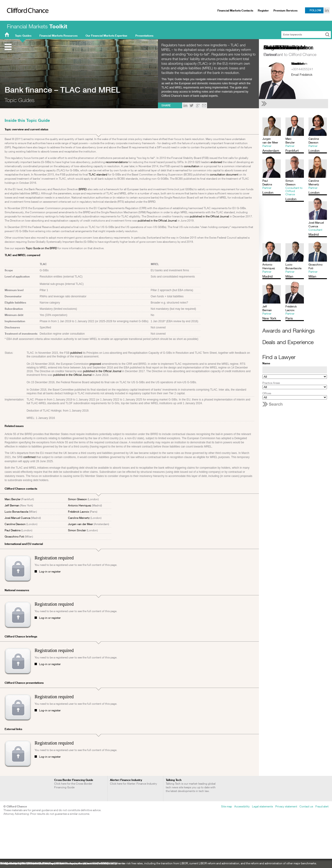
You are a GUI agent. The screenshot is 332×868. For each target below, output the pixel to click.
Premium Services (285, 10)
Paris (295, 63)
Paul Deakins (13, 530)
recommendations (117, 162)
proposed (95, 364)
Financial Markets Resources (58, 36)
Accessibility (242, 806)
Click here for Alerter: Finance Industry (133, 782)
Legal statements (262, 806)
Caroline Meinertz (79, 518)
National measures (17, 590)
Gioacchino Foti (14, 536)
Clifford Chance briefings (21, 636)
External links (13, 729)
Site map (227, 806)
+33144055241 (302, 69)
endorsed (216, 162)
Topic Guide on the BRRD (41, 248)
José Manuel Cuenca (17, 518)
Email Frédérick (302, 75)
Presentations (144, 36)
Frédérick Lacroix (79, 512)
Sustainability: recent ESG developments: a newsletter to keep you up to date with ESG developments (62, 863)
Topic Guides (23, 36)
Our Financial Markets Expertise (106, 36)
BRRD (83, 189)
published (76, 353)
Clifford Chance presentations (24, 683)
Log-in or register (50, 571)
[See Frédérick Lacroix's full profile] (295, 104)
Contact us (306, 806)
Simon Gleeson (77, 499)
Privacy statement (286, 806)
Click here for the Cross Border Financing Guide (74, 784)
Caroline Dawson (15, 524)
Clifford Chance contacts (21, 489)
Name (266, 363)
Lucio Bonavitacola (16, 512)
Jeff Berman (12, 505)
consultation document (224, 174)
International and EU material (24, 544)
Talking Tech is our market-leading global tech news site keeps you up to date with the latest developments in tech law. (191, 785)
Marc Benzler (13, 499)
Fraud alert (322, 806)
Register (263, 10)
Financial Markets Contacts (235, 10)
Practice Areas (271, 383)
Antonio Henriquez (80, 505)
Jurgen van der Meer (80, 524)
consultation (192, 166)
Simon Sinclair (77, 530)
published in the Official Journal (209, 216)
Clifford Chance (26, 20)
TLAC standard (98, 174)
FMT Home (7, 36)
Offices (267, 393)
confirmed (29, 457)
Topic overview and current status (26, 129)
